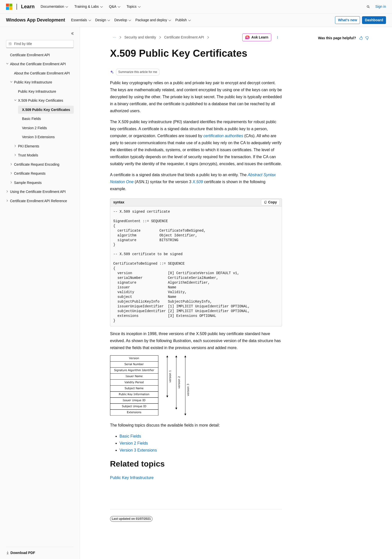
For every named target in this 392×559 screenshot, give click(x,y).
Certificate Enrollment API (184, 37)
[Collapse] (72, 33)
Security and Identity (140, 37)
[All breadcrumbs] (114, 37)
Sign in (381, 6)
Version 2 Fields (134, 443)
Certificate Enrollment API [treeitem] (30, 55)
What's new (347, 20)
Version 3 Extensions (138, 450)
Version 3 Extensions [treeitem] (38, 137)
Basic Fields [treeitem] (31, 119)
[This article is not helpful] (367, 38)
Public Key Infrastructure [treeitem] (37, 91)
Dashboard (374, 20)
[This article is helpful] (361, 38)
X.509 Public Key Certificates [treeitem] (46, 110)
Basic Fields (130, 436)
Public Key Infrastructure (132, 478)
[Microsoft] (9, 7)
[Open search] (368, 7)
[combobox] (40, 44)
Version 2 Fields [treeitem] (34, 128)
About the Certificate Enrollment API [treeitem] (42, 73)
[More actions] (278, 37)
